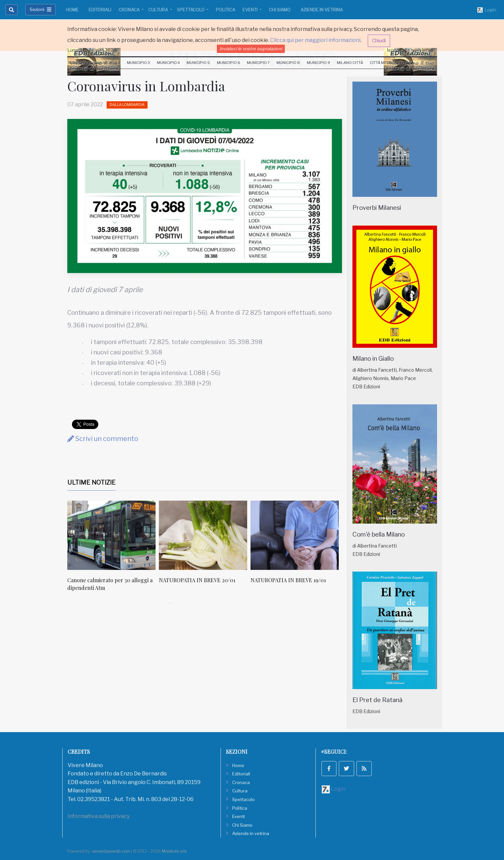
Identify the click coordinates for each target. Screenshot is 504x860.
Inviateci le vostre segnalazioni (251, 49)
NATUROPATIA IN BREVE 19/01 (288, 580)
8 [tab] (230, 603)
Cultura (159, 10)
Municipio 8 (288, 63)
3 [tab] (180, 603)
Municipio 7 (258, 63)
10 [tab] (250, 603)
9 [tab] (240, 603)
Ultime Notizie (91, 482)
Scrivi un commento (103, 439)
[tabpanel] (113, 549)
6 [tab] (210, 603)
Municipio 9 (318, 63)
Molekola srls (174, 851)
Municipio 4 (168, 63)
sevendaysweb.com (111, 851)
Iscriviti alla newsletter (410, 50)
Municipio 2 (109, 63)
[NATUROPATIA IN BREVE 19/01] (295, 535)
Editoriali (100, 10)
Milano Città (350, 63)
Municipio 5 (198, 63)
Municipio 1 (79, 63)
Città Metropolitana (392, 63)
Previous (62, 550)
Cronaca (130, 10)
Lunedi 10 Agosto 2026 (92, 50)
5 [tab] (200, 603)
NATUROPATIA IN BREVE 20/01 (197, 580)
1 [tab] (160, 603)
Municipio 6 (229, 63)
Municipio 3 (138, 63)
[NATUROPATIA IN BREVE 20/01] (203, 535)
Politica (226, 10)
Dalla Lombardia (127, 105)
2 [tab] (170, 603)
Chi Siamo (280, 10)
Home (72, 10)
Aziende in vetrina (322, 10)
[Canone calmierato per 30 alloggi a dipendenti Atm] (111, 535)
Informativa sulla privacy (99, 816)
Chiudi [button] (379, 41)
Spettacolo (191, 10)
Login (487, 10)
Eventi (251, 10)
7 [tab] (220, 603)
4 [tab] (190, 603)
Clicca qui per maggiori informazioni (315, 40)
